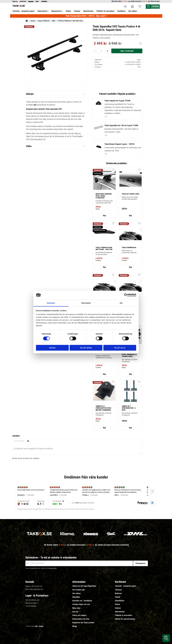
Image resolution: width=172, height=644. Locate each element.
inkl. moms (39, 626)
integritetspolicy (53, 568)
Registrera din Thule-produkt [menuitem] (83, 623)
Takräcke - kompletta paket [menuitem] (125, 586)
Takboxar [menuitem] (118, 590)
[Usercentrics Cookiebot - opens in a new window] (126, 295)
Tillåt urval (86, 348)
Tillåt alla (120, 348)
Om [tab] (121, 303)
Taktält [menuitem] (118, 597)
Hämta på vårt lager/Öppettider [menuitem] (84, 586)
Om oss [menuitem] (75, 612)
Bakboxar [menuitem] (118, 593)
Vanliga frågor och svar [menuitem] (81, 604)
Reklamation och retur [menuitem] (81, 619)
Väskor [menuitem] (117, 604)
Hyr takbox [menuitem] (77, 593)
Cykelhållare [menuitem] (120, 601)
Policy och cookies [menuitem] (79, 615)
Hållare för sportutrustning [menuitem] (125, 619)
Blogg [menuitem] (75, 626)
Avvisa (52, 348)
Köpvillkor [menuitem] (76, 597)
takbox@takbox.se (36, 589)
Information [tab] (86, 303)
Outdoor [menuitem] (118, 608)
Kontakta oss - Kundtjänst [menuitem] (82, 601)
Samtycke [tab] (51, 303)
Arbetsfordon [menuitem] (120, 612)
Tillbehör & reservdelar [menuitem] (123, 615)
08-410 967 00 (37, 586)
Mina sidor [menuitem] (76, 608)
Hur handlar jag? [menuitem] (79, 590)
